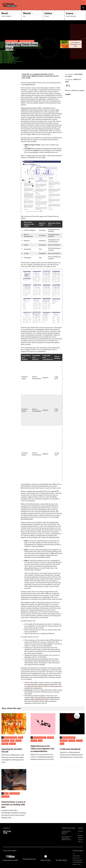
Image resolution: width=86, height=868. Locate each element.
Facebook (80, 835)
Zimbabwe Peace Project (29, 108)
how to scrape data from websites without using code (43, 683)
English (68, 94)
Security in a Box (77, 864)
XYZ (74, 854)
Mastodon (80, 837)
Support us (81, 840)
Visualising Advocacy (78, 862)
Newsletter (81, 831)
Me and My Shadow (77, 860)
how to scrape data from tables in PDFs (43, 685)
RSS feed (80, 842)
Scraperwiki (28, 690)
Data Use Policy (65, 838)
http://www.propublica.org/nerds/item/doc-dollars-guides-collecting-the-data (42, 698)
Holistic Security (76, 856)
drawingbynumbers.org (29, 84)
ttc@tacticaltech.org (66, 840)
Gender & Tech (76, 858)
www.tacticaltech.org (67, 837)
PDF (44, 157)
